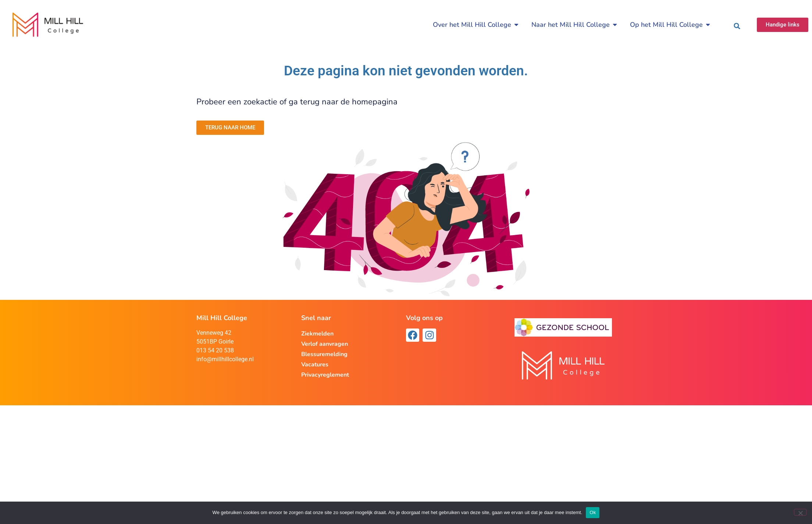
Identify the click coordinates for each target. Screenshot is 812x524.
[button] (737, 26)
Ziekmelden (317, 334)
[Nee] (800, 512)
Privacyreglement (325, 375)
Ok (593, 512)
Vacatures (315, 365)
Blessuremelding (324, 354)
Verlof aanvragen (325, 344)
